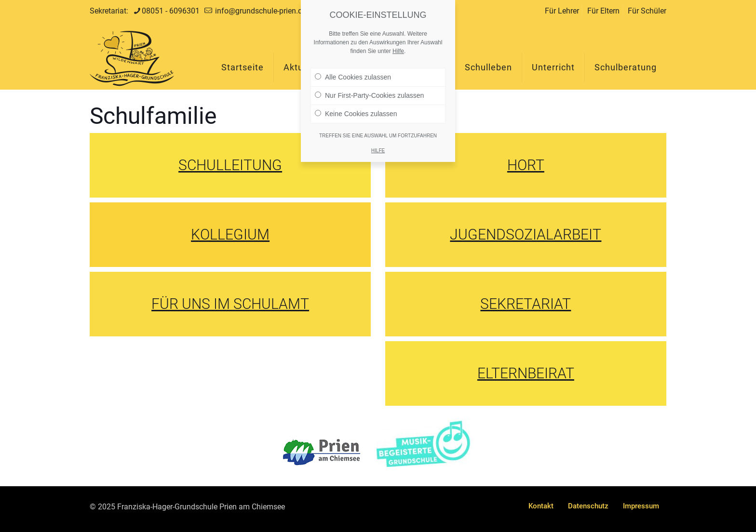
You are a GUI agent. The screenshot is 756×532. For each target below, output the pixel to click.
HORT (526, 165)
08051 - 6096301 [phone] (171, 11)
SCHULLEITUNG (230, 165)
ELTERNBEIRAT (526, 373)
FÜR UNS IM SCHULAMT (230, 304)
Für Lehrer (562, 11)
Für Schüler (647, 11)
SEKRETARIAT (526, 304)
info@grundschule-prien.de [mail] (260, 11)
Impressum (641, 506)
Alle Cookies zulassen (353, 73)
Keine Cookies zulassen (356, 109)
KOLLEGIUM (230, 234)
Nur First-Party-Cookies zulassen (369, 91)
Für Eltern (603, 11)
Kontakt (541, 506)
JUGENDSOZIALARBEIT (526, 234)
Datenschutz (588, 506)
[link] (322, 452)
